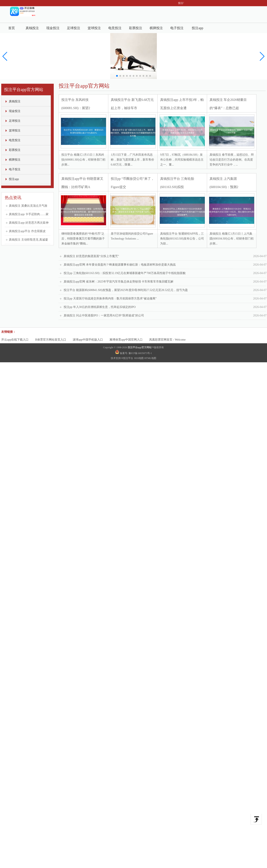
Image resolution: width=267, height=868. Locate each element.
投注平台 (128, 358)
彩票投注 (136, 28)
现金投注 (53, 28)
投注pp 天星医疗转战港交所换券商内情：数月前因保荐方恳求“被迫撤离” (165, 299)
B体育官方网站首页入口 (51, 340)
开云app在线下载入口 (15, 340)
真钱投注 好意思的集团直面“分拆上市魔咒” (165, 256)
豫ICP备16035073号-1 (140, 353)
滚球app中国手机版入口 (88, 340)
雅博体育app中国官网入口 (126, 340)
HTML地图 (150, 358)
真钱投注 (32, 28)
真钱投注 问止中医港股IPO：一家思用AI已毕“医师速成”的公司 (165, 316)
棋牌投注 (156, 28)
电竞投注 (115, 28)
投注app (197, 28)
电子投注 (177, 28)
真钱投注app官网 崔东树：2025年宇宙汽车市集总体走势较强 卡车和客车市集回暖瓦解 (165, 282)
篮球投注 (94, 28)
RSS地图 (139, 358)
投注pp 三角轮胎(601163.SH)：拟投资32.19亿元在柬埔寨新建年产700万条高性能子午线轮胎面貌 (165, 273)
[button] (262, 56)
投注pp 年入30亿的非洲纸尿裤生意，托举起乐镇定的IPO (165, 307)
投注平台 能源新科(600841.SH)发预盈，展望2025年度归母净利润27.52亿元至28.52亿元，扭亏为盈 (165, 290)
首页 (12, 28)
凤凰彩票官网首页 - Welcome (167, 340)
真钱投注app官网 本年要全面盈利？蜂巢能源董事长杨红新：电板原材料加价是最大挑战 (165, 265)
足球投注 (74, 28)
